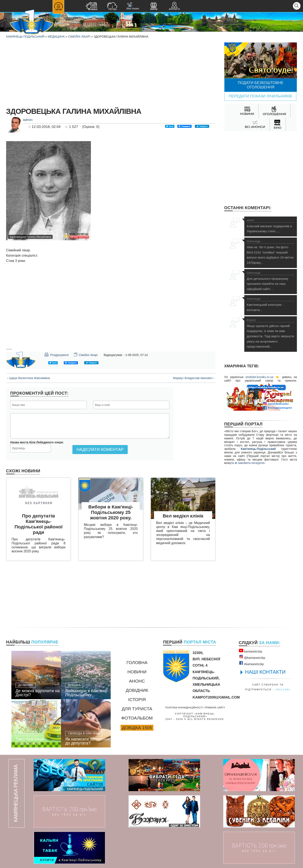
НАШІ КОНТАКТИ (265, 672)
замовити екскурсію (250, 463)
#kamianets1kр (251, 663)
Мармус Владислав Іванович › (194, 378)
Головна (137, 662)
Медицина (56, 37)
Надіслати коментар (100, 449)
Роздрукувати (56, 355)
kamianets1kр (251, 651)
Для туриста (137, 709)
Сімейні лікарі (79, 37)
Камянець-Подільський (25, 37)
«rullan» (283, 689)
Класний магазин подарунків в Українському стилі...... (271, 226)
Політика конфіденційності (184, 707)
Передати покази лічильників (260, 96)
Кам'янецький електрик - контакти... (271, 305)
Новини (137, 672)
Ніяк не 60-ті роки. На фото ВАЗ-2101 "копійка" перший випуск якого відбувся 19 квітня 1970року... (271, 252)
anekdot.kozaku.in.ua (259, 377)
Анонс (137, 681)
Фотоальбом (137, 718)
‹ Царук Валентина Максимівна (29, 378)
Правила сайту (215, 707)
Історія (137, 699)
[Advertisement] (111, 72)
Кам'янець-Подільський (258, 449)
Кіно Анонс (133, 6)
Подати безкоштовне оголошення (261, 85)
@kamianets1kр (252, 657)
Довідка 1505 (137, 728)
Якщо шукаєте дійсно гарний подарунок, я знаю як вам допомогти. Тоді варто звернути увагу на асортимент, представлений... (271, 334)
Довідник (137, 690)
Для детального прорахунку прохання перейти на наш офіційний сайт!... (271, 281)
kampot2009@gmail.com (216, 697)
